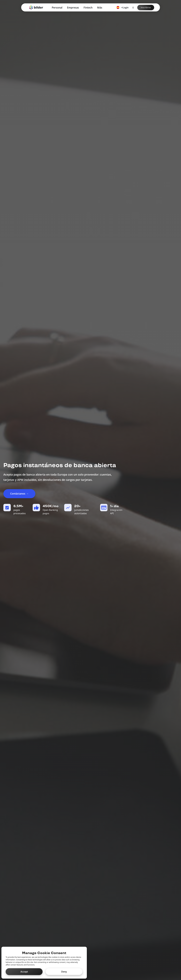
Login (126, 8)
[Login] (133, 8)
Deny (64, 972)
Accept (24, 972)
